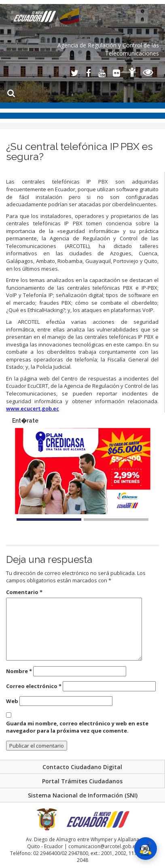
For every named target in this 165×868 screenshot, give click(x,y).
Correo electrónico (34, 686)
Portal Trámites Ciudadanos (82, 781)
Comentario (24, 592)
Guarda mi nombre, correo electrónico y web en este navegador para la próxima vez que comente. (77, 727)
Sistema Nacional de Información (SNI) (83, 795)
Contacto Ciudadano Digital (82, 767)
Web (12, 701)
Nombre (19, 671)
